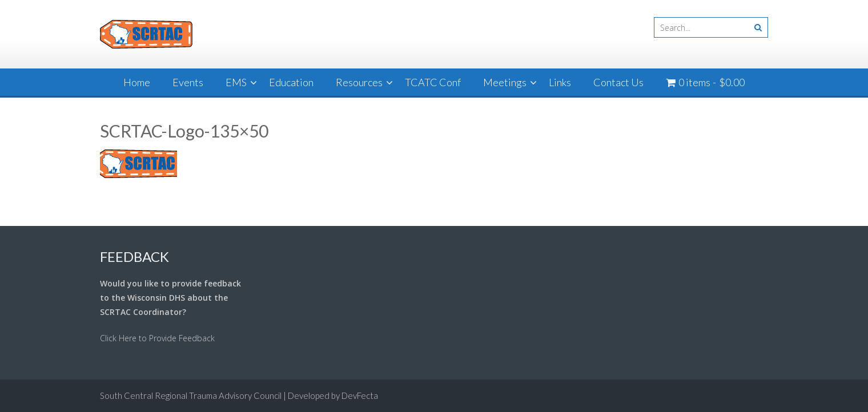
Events (188, 82)
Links (560, 82)
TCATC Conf (433, 82)
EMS (236, 82)
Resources (359, 82)
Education (291, 82)
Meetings (505, 82)
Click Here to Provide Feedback (157, 338)
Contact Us (618, 82)
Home (137, 82)
